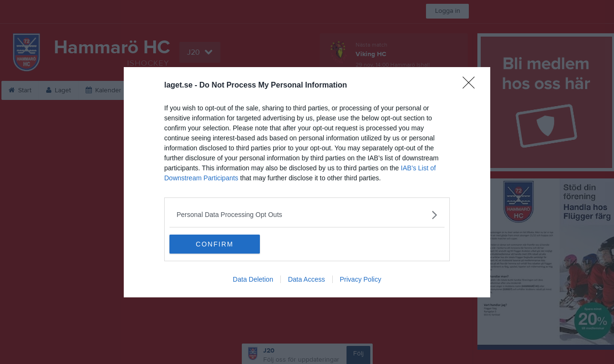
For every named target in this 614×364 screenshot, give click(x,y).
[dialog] (307, 182)
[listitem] (307, 215)
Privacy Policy (361, 279)
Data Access (307, 279)
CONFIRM (214, 244)
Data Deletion (253, 279)
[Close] (472, 86)
